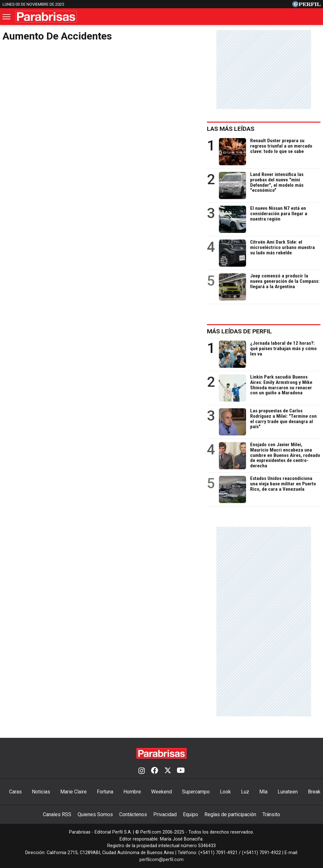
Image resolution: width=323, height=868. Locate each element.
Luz (245, 792)
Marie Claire (73, 792)
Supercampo (196, 792)
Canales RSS (57, 814)
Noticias (41, 792)
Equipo (191, 814)
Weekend (161, 792)
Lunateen (288, 792)
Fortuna (105, 792)
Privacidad (165, 814)
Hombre (132, 792)
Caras (15, 792)
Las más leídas (231, 129)
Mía (263, 792)
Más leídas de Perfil (239, 331)
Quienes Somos (95, 814)
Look (225, 792)
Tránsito (271, 814)
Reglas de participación (230, 814)
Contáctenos (133, 814)
